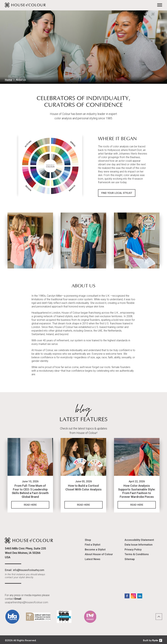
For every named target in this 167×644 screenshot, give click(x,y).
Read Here (30, 503)
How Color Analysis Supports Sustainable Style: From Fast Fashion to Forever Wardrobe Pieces (137, 490)
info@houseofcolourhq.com (29, 569)
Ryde (155, 639)
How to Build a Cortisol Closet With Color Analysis (83, 486)
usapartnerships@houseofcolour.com (27, 601)
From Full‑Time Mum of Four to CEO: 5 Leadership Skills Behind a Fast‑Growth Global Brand (30, 490)
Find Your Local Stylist (117, 192)
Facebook (127, 594)
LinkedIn (140, 594)
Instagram (133, 594)
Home (8, 80)
